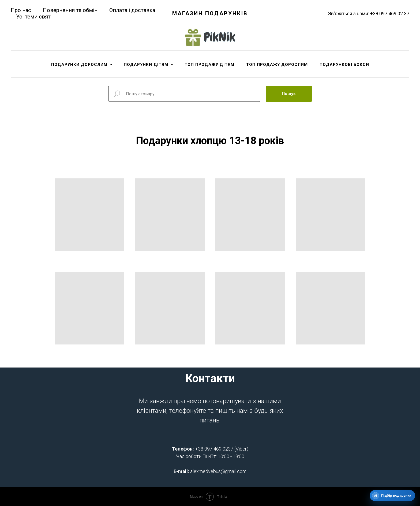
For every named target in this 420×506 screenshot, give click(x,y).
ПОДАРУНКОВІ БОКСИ (344, 65)
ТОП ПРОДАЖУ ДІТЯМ (209, 65)
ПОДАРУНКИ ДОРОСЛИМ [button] (80, 65)
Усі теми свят (33, 17)
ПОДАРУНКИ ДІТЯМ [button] (147, 65)
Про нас (21, 10)
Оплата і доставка (132, 10)
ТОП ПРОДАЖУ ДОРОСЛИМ (277, 65)
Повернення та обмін (70, 10)
